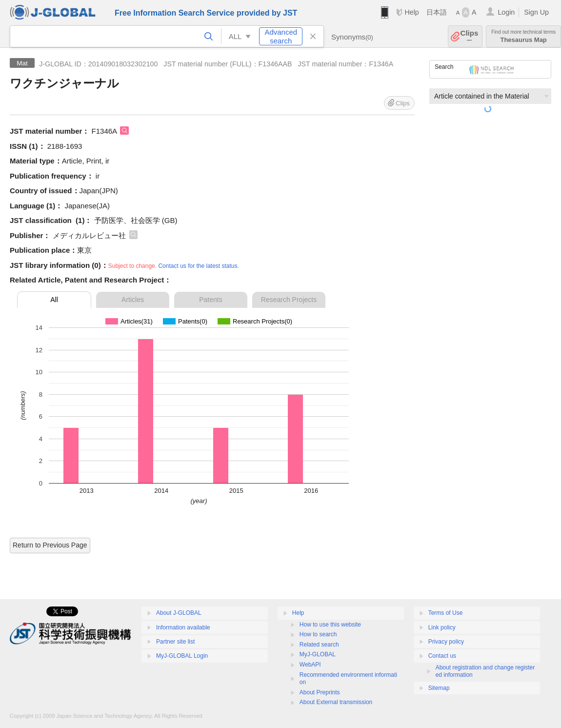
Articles (133, 300)
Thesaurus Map (523, 36)
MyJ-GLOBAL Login (182, 656)
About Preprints (320, 692)
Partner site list (175, 642)
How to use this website (330, 625)
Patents (210, 300)
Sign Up (536, 12)
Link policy (442, 627)
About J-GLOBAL (179, 613)
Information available (183, 627)
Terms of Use (446, 613)
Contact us (442, 656)
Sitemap (439, 688)
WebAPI (310, 665)
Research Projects (289, 300)
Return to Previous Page (50, 545)
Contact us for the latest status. (198, 266)
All (54, 300)
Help (411, 12)
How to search (318, 634)
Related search (319, 645)
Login (506, 12)
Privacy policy (446, 642)
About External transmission (336, 702)
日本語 (437, 12)
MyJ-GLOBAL (318, 654)
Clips (470, 36)
